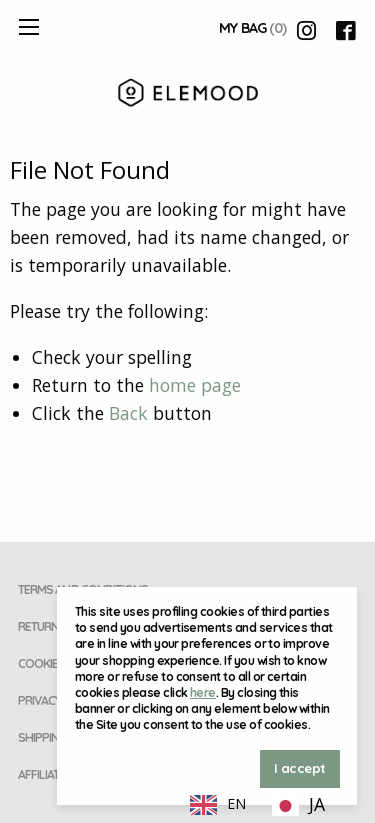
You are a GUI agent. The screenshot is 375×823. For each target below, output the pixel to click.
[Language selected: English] (258, 803)
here (203, 692)
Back (128, 413)
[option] (298, 806)
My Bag (252, 28)
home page (195, 385)
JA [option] (317, 804)
